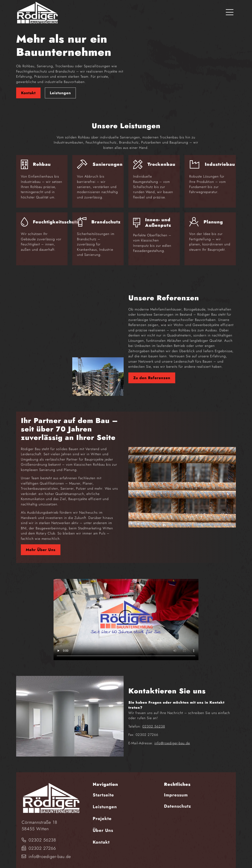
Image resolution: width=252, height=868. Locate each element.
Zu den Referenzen (152, 371)
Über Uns (103, 824)
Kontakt (28, 90)
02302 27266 (39, 842)
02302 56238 (154, 720)
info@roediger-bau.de (172, 737)
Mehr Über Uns (41, 544)
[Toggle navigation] (230, 13)
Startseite (103, 789)
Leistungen (60, 90)
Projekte (102, 812)
